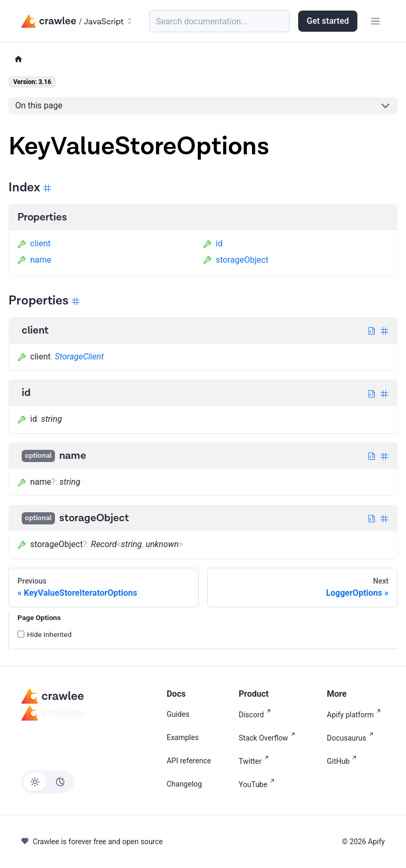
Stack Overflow (269, 737)
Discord (257, 714)
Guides (178, 714)
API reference (189, 761)
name (34, 260)
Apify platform (356, 714)
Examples (183, 737)
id (213, 243)
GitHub (344, 760)
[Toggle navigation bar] (375, 21)
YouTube (259, 784)
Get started (328, 21)
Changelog (184, 784)
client (34, 243)
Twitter (256, 760)
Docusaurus (352, 737)
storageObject (236, 260)
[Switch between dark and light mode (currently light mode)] (48, 782)
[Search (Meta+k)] (219, 21)
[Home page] (19, 59)
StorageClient (80, 357)
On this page (39, 105)
